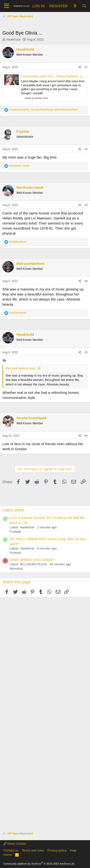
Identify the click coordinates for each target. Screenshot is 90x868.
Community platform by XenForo (39, 864)
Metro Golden (15, 844)
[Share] (80, 67)
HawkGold (13, 39)
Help (73, 850)
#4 (86, 281)
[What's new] (75, 6)
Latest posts (13, 510)
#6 (86, 436)
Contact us (11, 850)
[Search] (84, 6)
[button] (7, 6)
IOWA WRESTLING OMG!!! (32, 560)
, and (43, 110)
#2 (86, 149)
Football (15, 532)
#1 (86, 67)
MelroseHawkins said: (21, 368)
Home (8, 855)
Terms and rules (33, 850)
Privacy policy (57, 850)
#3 (86, 205)
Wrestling (16, 569)
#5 (86, 352)
